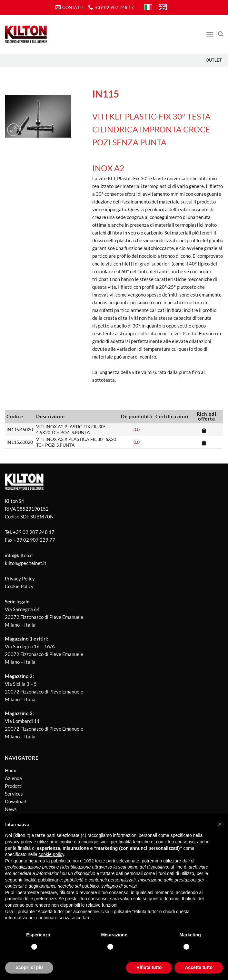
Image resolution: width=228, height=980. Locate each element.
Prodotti (14, 786)
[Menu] (210, 34)
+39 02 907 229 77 (34, 540)
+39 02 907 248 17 (34, 532)
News (11, 809)
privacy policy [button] (19, 842)
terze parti (105, 861)
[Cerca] (221, 34)
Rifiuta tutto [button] (149, 967)
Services (14, 794)
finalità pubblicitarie (43, 880)
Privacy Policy (20, 579)
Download (15, 801)
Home (11, 770)
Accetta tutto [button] (199, 967)
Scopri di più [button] (29, 967)
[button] (220, 824)
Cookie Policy (19, 586)
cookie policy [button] (51, 854)
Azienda (13, 778)
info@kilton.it (19, 555)
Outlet (214, 60)
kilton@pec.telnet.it (26, 563)
